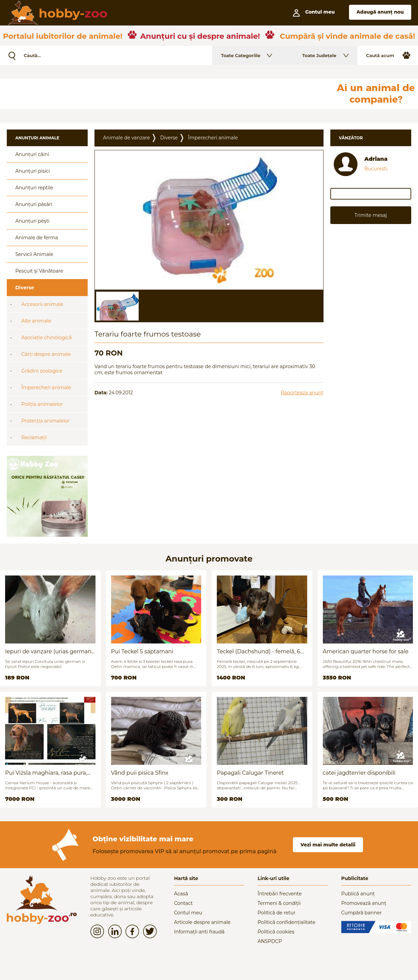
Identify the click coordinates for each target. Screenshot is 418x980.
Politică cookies (276, 932)
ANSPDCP (270, 941)
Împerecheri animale (46, 388)
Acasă (181, 894)
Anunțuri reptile (34, 188)
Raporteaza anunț (302, 393)
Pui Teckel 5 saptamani (142, 651)
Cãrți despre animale (46, 354)
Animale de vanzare (126, 138)
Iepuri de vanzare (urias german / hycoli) (50, 651)
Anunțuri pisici (33, 171)
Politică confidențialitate (286, 922)
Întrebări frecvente (280, 894)
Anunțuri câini (32, 154)
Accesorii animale (42, 304)
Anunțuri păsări (34, 204)
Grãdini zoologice (42, 371)
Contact (183, 903)
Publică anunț (358, 894)
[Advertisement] (165, 94)
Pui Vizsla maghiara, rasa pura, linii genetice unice (46, 773)
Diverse (25, 288)
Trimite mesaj (371, 215)
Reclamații (34, 437)
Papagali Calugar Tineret (250, 773)
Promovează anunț (364, 903)
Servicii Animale (34, 254)
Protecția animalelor (46, 421)
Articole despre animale (202, 922)
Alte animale (36, 321)
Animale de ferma (37, 238)
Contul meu (188, 913)
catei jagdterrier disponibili (359, 773)
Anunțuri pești (32, 221)
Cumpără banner (361, 913)
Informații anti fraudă (199, 932)
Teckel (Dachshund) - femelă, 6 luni (258, 651)
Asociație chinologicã (47, 338)
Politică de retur (277, 913)
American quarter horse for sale (366, 651)
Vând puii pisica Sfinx (140, 773)
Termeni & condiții (279, 903)
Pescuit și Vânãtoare (39, 271)
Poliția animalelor (42, 404)
